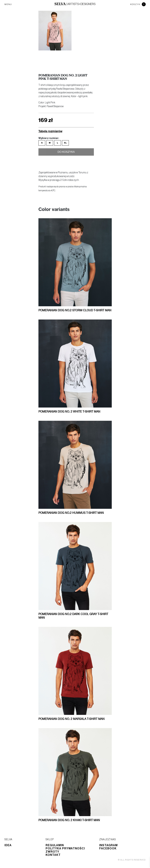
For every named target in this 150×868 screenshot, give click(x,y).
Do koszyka (66, 153)
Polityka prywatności (65, 849)
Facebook (108, 849)
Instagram (108, 845)
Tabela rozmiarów (50, 131)
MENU (8, 4)
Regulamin (55, 845)
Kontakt (53, 855)
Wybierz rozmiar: (49, 138)
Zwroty (52, 852)
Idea (8, 845)
